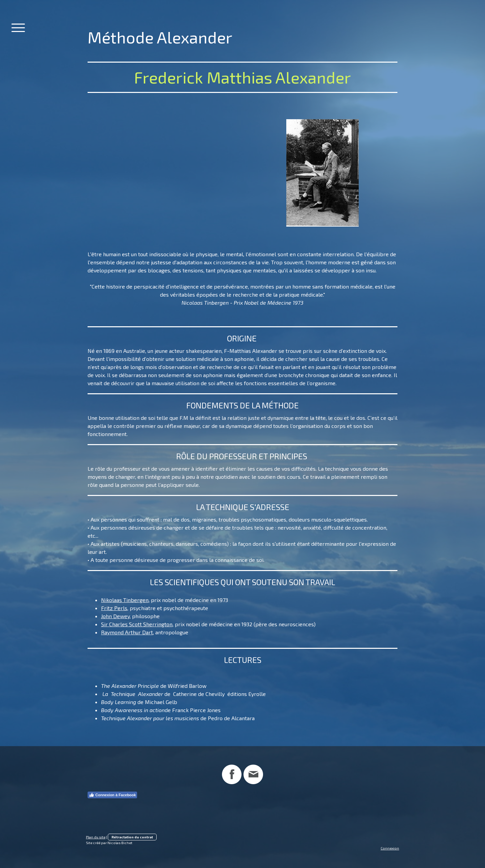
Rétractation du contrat (132, 837)
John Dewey (115, 616)
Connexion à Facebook (112, 795)
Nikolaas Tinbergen (125, 600)
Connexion (390, 848)
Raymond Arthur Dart (127, 632)
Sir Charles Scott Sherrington (137, 624)
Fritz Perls (114, 608)
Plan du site (96, 837)
